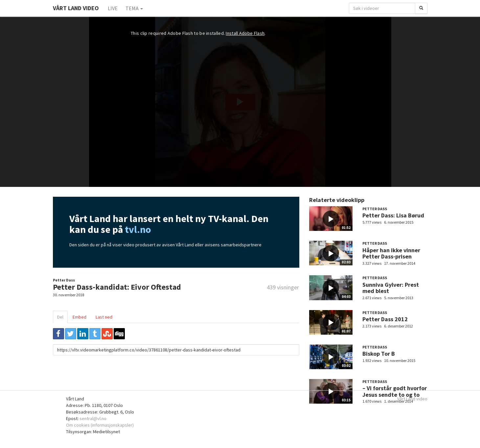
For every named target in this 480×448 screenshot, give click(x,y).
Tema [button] (134, 8)
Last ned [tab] (104, 317)
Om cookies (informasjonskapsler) (100, 425)
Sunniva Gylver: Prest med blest (391, 288)
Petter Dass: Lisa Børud (393, 215)
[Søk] (421, 8)
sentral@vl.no (93, 418)
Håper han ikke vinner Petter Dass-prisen (391, 253)
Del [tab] (60, 317)
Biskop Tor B (379, 354)
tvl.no (138, 229)
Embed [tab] (80, 317)
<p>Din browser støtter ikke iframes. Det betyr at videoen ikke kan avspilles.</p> (240, 102)
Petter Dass (64, 280)
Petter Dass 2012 (385, 319)
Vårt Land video (412, 399)
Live (113, 8)
